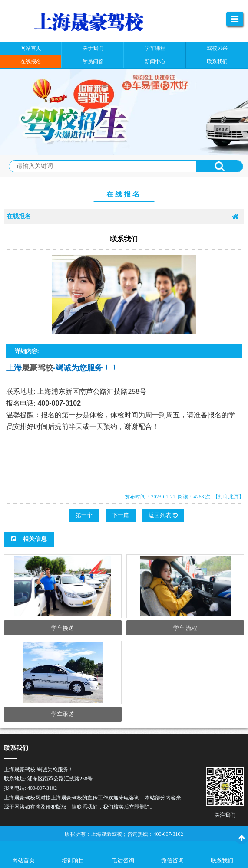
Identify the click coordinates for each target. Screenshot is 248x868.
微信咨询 (172, 860)
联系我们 (222, 860)
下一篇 (121, 515)
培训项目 (73, 860)
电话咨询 (123, 860)
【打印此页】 (228, 497)
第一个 (84, 515)
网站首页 (23, 860)
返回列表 (163, 515)
